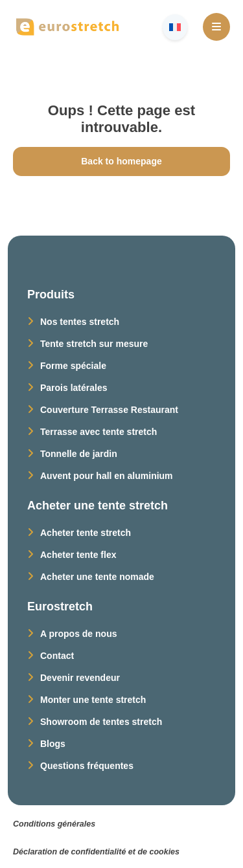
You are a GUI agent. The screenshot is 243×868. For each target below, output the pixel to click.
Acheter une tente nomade (97, 577)
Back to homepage (121, 161)
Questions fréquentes (87, 766)
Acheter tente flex (78, 555)
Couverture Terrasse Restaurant (109, 410)
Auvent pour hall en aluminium (107, 476)
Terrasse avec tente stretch (98, 432)
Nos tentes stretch (80, 322)
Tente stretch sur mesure (94, 344)
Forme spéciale (73, 366)
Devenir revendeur (80, 678)
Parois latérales (74, 388)
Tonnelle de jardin (79, 454)
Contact (57, 656)
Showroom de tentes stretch (101, 722)
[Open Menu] (216, 27)
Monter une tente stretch (93, 700)
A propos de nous (78, 634)
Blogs (53, 744)
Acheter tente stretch (86, 533)
